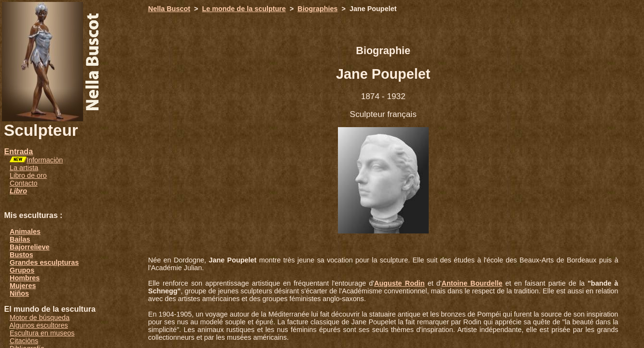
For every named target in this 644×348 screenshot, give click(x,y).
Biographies (317, 9)
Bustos (21, 255)
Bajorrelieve (29, 247)
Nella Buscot (169, 9)
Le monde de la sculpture (244, 9)
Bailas (20, 239)
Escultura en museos (42, 333)
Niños (19, 293)
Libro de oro (28, 175)
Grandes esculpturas (44, 262)
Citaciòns (24, 341)
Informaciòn (45, 160)
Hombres (25, 278)
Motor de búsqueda (40, 318)
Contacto (24, 183)
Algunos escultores (39, 325)
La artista (24, 168)
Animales (25, 232)
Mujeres (23, 286)
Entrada (18, 152)
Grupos (22, 270)
